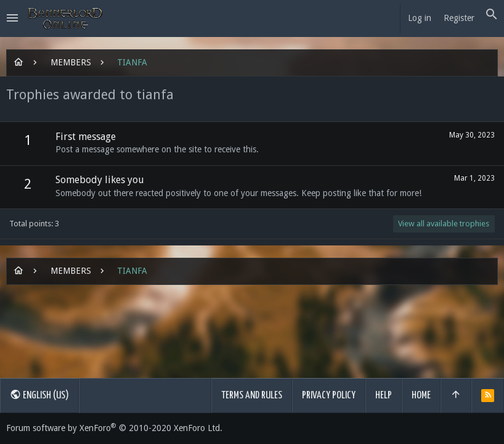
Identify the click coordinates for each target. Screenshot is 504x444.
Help (384, 396)
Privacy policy (329, 396)
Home (421, 396)
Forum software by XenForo (114, 428)
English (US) (39, 395)
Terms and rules (252, 396)
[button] (12, 18)
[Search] (492, 15)
